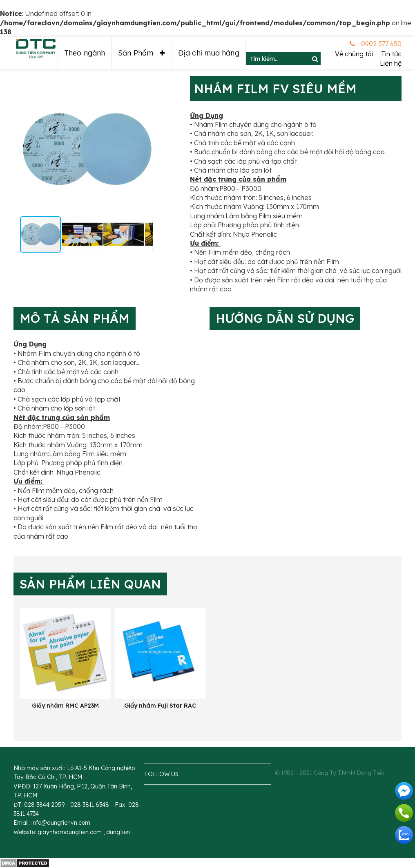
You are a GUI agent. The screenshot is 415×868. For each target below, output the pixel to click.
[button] (34, 149)
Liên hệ (391, 63)
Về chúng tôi (354, 54)
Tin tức (391, 54)
